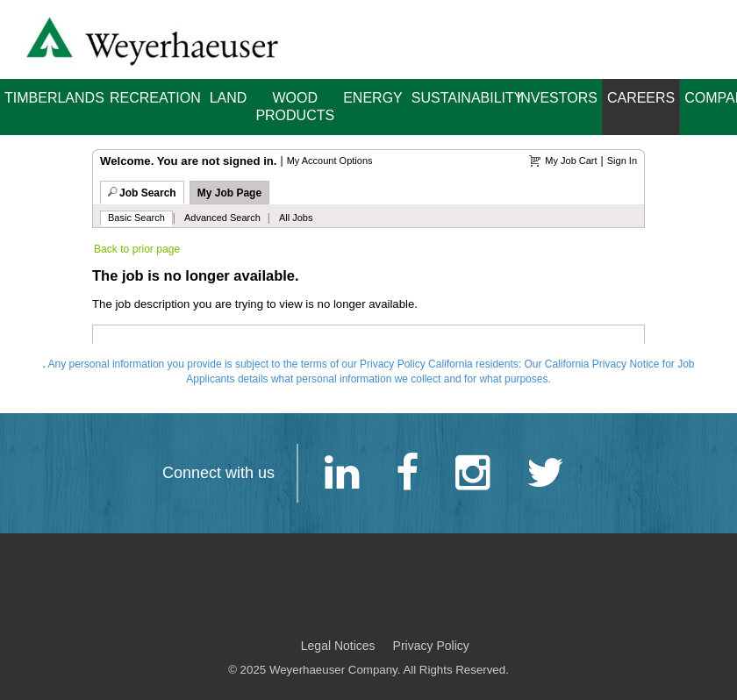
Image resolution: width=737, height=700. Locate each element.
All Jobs (296, 218)
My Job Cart (571, 161)
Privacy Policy (431, 646)
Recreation (155, 98)
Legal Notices (338, 646)
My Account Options (330, 161)
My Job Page (229, 193)
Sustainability (462, 98)
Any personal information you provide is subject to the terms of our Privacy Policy (237, 364)
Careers (641, 98)
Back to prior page (137, 249)
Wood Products (295, 107)
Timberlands (54, 98)
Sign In (622, 161)
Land (229, 98)
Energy (373, 98)
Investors (557, 98)
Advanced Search (222, 218)
